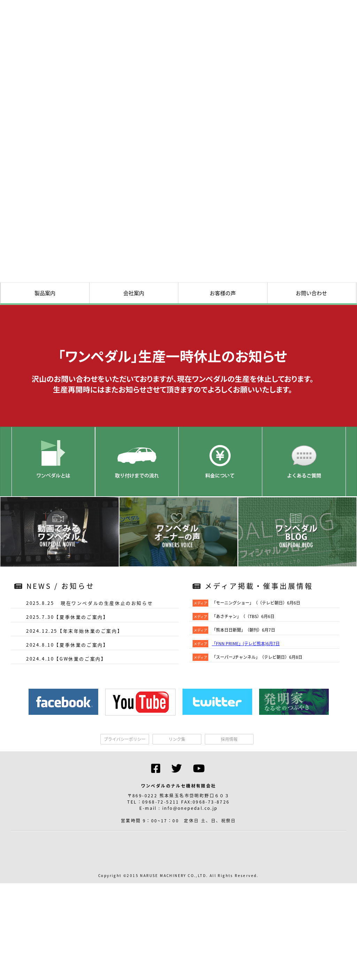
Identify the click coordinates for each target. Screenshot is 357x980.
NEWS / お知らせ (55, 725)
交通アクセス (259, 405)
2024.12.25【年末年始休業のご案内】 (74, 770)
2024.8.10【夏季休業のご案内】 (67, 784)
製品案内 (45, 433)
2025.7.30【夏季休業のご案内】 (67, 756)
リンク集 (177, 879)
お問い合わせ (311, 433)
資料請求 (336, 405)
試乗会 (221, 405)
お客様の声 (223, 433)
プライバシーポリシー (125, 879)
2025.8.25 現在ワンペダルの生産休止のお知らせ (90, 742)
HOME (183, 405)
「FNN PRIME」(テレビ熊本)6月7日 (246, 783)
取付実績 (298, 405)
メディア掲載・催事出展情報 (253, 725)
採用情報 (229, 879)
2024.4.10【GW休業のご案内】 (66, 798)
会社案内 (134, 433)
